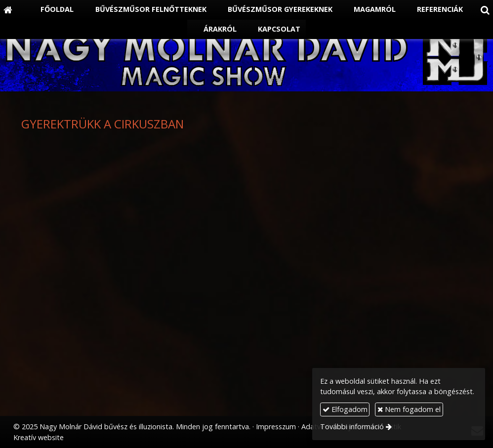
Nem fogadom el (409, 409)
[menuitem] (52, 10)
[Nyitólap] (8, 10)
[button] (485, 10)
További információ (352, 427)
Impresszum (276, 427)
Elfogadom (345, 409)
